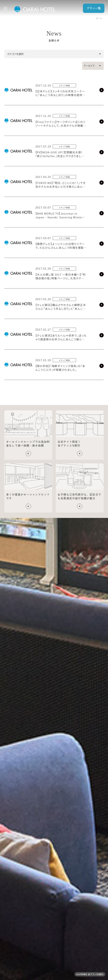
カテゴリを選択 (15, 54)
